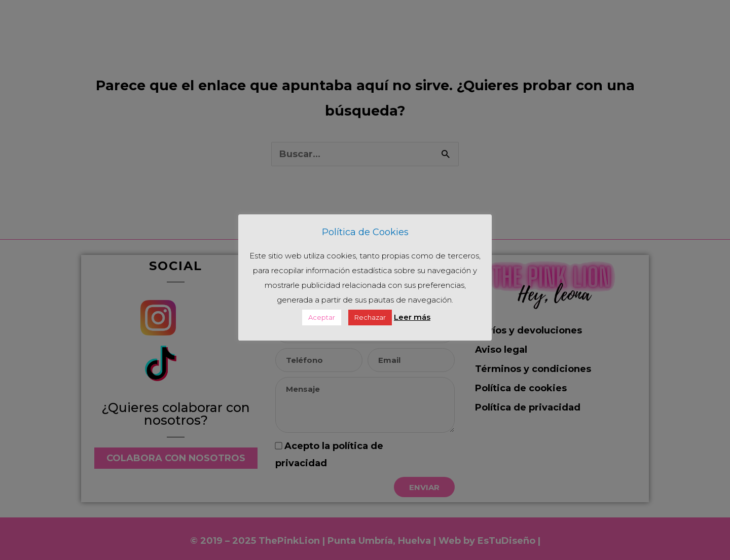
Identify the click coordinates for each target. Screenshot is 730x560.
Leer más (412, 317)
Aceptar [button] (322, 317)
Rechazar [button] (370, 317)
